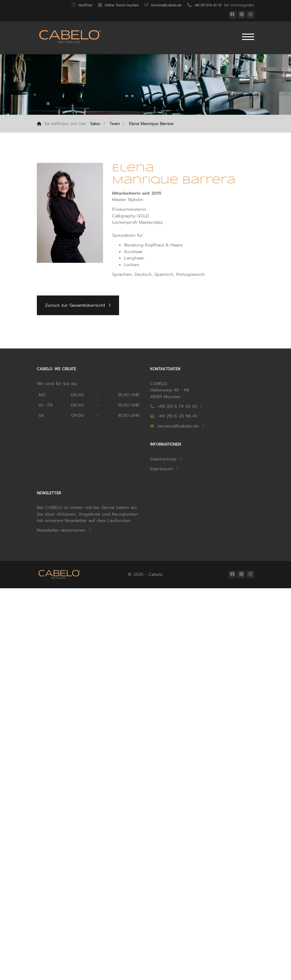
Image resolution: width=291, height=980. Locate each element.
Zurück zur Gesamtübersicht (75, 305)
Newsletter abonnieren (61, 530)
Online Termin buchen (118, 5)
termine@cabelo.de (163, 5)
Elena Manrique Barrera (151, 124)
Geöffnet (82, 5)
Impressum (162, 469)
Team (115, 124)
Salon (95, 124)
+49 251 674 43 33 (204, 5)
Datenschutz (163, 459)
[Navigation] (248, 38)
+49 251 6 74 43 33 (177, 406)
